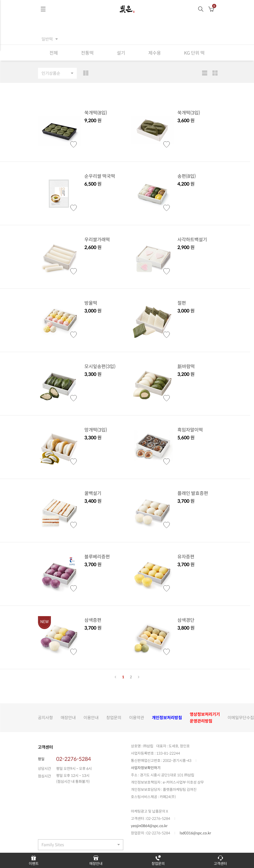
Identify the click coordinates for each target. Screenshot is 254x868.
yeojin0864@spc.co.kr (149, 826)
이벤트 (34, 860)
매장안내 (68, 718)
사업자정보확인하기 (146, 768)
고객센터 (220, 860)
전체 (54, 53)
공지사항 (45, 718)
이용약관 (137, 718)
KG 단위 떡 (194, 53)
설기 (121, 53)
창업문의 (114, 718)
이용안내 (91, 718)
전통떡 (87, 53)
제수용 (154, 53)
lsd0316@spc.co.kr (195, 833)
